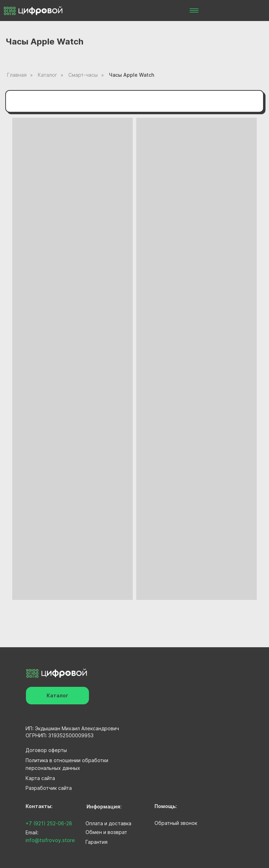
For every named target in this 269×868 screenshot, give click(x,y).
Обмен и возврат (106, 832)
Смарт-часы (83, 75)
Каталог (47, 75)
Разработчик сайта (49, 788)
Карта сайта (40, 778)
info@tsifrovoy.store (50, 840)
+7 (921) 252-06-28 (49, 823)
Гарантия (96, 842)
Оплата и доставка (108, 823)
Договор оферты (46, 750)
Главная (17, 75)
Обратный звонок (176, 823)
